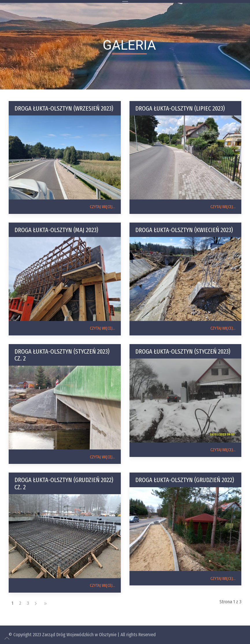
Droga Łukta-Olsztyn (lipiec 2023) (180, 108)
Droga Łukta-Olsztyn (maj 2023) (56, 230)
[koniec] (45, 603)
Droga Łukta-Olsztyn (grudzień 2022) (185, 480)
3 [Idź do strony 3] (28, 603)
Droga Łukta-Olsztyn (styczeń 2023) (183, 351)
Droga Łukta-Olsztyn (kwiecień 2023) (184, 230)
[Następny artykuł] (36, 603)
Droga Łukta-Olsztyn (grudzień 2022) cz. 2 (64, 483)
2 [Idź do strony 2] (20, 603)
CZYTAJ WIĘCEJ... (102, 207)
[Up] (7, 638)
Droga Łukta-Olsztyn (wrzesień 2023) (64, 108)
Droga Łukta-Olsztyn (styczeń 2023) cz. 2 (62, 355)
